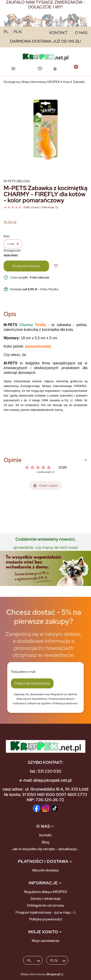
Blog (45, 842)
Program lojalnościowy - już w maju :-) (45, 912)
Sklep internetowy (40, 974)
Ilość (7, 236)
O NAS (81, 33)
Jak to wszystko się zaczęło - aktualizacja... (46, 849)
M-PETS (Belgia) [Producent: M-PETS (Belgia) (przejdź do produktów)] (17, 181)
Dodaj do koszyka (26, 266)
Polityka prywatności (45, 919)
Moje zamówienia (45, 941)
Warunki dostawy (45, 870)
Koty (66, 82)
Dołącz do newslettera (32, 683)
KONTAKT (58, 33)
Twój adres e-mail (23, 672)
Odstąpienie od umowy (45, 905)
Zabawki (79, 82)
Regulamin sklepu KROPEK (46, 892)
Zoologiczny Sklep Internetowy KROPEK (32, 82)
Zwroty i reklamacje (45, 899)
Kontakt (45, 835)
